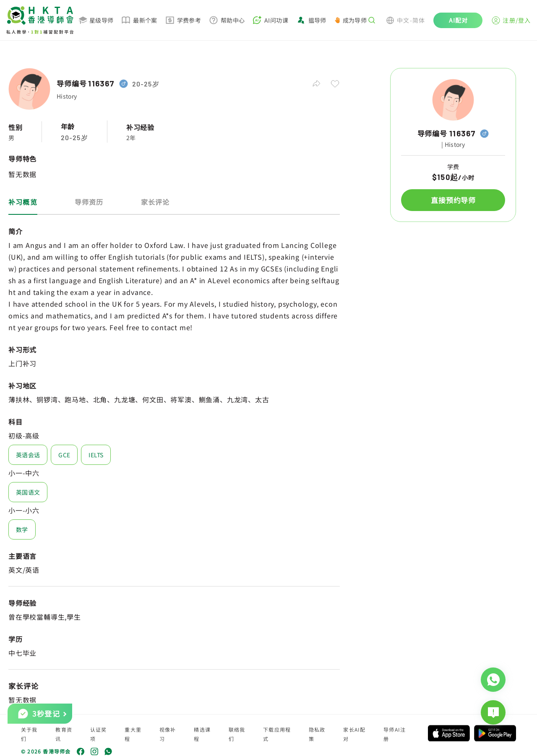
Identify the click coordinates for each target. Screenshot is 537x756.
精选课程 (202, 734)
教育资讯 (64, 734)
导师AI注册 (395, 734)
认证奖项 (99, 734)
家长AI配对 (354, 734)
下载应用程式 (277, 734)
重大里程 (133, 734)
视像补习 (168, 734)
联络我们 (237, 734)
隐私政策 (317, 734)
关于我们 (29, 734)
